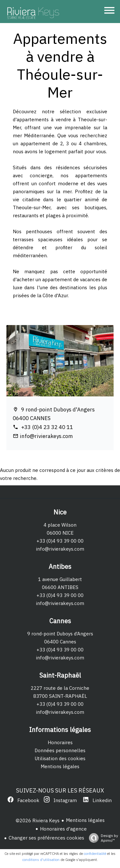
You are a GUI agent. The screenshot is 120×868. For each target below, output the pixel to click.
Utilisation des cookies (60, 758)
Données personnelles (60, 750)
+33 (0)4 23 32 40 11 (46, 427)
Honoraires (60, 742)
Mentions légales (60, 766)
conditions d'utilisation (41, 860)
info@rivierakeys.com (46, 436)
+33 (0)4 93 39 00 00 (60, 541)
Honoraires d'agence (63, 829)
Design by (102, 838)
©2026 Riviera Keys (38, 820)
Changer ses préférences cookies (46, 838)
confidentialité (95, 854)
